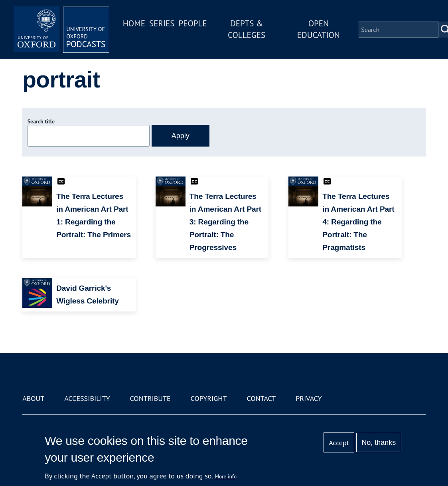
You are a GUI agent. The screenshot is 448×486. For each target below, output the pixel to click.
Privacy (309, 398)
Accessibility (87, 398)
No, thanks (379, 442)
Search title (41, 121)
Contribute (150, 398)
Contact (261, 398)
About (33, 398)
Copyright (209, 398)
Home (134, 23)
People (192, 23)
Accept (339, 443)
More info (226, 476)
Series (162, 23)
